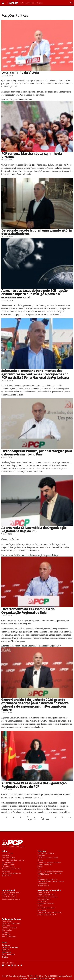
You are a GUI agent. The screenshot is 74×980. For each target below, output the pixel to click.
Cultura (40, 860)
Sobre (5, 851)
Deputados (42, 910)
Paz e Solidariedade (9, 897)
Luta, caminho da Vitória (20, 72)
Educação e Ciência (45, 864)
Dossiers (6, 950)
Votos (40, 906)
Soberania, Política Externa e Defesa (51, 881)
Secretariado (7, 856)
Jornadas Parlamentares (46, 908)
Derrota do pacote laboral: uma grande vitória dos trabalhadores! (36, 232)
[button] (3, 3)
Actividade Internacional (11, 892)
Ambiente (41, 856)
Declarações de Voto (10, 928)
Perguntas (6, 932)
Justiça (40, 867)
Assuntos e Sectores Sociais (48, 858)
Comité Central (7, 853)
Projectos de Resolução (46, 895)
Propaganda (33, 978)
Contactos (6, 945)
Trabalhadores (43, 884)
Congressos (6, 871)
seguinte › (32, 819)
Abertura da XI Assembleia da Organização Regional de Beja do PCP (34, 529)
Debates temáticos (44, 899)
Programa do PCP (8, 867)
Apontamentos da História (11, 869)
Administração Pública (46, 853)
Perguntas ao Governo (46, 904)
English (5, 957)
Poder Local (6, 876)
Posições (42, 851)
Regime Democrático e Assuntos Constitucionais (49, 874)
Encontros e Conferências (11, 873)
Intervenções (42, 901)
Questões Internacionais (11, 899)
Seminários (6, 934)
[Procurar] (71, 3)
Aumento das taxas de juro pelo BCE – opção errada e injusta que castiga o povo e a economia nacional (34, 294)
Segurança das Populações (47, 879)
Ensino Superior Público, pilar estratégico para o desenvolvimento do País (37, 453)
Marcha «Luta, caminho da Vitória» (17, 100)
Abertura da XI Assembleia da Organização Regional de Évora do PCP (34, 785)
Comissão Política (8, 858)
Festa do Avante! (9, 955)
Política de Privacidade (47, 978)
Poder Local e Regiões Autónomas (50, 871)
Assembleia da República (49, 890)
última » (46, 819)
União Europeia (43, 886)
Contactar (23, 978)
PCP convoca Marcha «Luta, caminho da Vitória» (32, 155)
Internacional (8, 890)
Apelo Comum (7, 921)
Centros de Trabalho (10, 947)
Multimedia (6, 952)
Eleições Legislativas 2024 (47, 915)
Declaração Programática (11, 923)
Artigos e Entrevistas (9, 895)
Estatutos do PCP (8, 864)
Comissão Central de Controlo (13, 860)
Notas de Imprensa (9, 937)
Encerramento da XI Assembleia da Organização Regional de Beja (30, 555)
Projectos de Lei (44, 892)
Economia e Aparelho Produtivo (49, 862)
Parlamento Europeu (12, 919)
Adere (4, 942)
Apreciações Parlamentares (48, 897)
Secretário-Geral (8, 862)
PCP (39, 869)
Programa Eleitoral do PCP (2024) (49, 912)
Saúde (40, 877)
